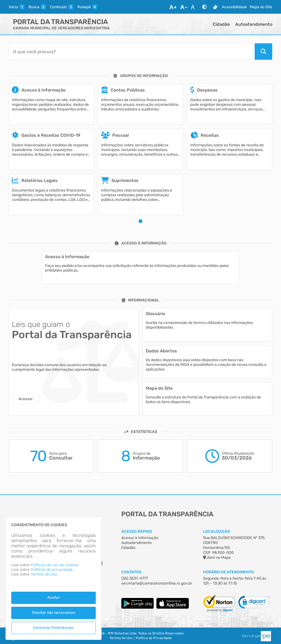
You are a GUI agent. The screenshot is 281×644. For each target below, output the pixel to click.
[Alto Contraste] (204, 7)
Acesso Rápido (137, 532)
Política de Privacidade (154, 638)
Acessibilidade (234, 7)
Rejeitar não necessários (54, 613)
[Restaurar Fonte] (194, 7)
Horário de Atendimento (228, 572)
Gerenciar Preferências (54, 628)
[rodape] (87, 7)
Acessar (26, 399)
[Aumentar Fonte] (173, 7)
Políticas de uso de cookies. (55, 565)
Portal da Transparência (60, 22)
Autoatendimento (254, 24)
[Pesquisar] (263, 52)
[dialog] (54, 578)
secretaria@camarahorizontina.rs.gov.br (157, 583)
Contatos (131, 572)
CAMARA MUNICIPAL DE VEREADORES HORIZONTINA (61, 28)
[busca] (37, 7)
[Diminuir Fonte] (184, 7)
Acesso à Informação (140, 538)
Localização (217, 532)
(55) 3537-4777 (135, 578)
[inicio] (17, 7)
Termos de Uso (121, 638)
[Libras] (215, 7)
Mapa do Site (261, 7)
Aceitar (54, 598)
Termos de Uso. (44, 574)
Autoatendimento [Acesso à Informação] (137, 543)
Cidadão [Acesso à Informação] (128, 548)
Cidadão (221, 24)
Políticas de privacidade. (52, 570)
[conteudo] (62, 7)
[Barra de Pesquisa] (132, 52)
